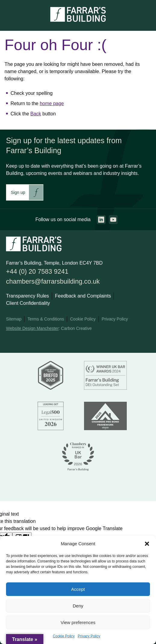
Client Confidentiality (28, 303)
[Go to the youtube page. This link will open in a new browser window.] (113, 220)
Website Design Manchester (32, 328)
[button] (147, 544)
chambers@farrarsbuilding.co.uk (53, 281)
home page (52, 103)
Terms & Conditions (46, 319)
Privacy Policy (89, 636)
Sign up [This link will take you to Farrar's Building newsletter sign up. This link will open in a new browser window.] (18, 192)
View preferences (78, 622)
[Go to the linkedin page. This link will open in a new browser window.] (101, 220)
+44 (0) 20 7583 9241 (37, 271)
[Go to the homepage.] (78, 20)
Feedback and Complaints (83, 296)
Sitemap (14, 319)
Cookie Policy (64, 636)
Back (36, 114)
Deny (78, 606)
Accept (78, 589)
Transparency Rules (28, 296)
